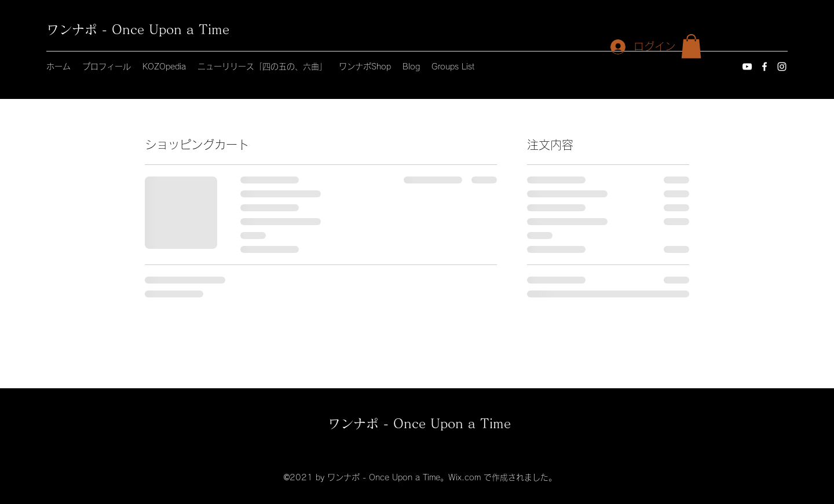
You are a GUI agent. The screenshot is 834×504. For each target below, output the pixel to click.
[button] (691, 46)
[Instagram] (782, 67)
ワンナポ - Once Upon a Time (138, 30)
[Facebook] (765, 67)
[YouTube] (747, 67)
